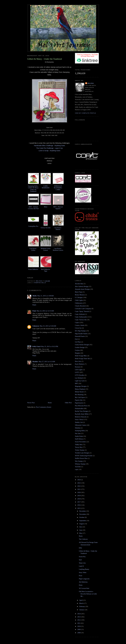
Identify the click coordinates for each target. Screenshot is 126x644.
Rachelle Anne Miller (82, 414)
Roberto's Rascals (81, 417)
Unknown (36, 326)
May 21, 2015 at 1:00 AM (45, 296)
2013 (79, 617)
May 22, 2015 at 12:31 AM (45, 311)
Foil (76, 339)
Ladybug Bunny (84, 569)
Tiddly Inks (79, 445)
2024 (79, 480)
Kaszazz (78, 367)
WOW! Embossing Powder (84, 456)
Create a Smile (80, 325)
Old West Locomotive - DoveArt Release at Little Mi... (88, 594)
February (82, 606)
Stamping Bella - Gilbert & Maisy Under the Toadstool (33, 189)
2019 (79, 496)
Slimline (78, 428)
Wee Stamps (79, 461)
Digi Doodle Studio (81, 334)
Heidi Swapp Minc (81, 356)
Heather (35, 362)
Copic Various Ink (81, 320)
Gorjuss (77, 350)
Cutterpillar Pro (33, 226)
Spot (80, 560)
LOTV (77, 372)
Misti (46, 207)
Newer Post (31, 403)
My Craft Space (80, 397)
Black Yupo (79, 292)
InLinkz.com (30, 278)
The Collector (83, 539)
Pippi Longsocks (84, 579)
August (82, 524)
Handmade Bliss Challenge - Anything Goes (50, 146)
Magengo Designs (81, 386)
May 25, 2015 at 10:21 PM (50, 346)
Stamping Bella (40, 283)
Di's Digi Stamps (80, 331)
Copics (77, 322)
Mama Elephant (80, 389)
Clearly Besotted (80, 306)
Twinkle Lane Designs (82, 453)
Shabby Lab (79, 422)
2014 (79, 614)
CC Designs (79, 297)
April (81, 600)
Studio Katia (79, 436)
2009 (79, 629)
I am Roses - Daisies (58, 229)
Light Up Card (80, 381)
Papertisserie (79, 403)
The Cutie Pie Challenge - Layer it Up (49, 148)
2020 (79, 492)
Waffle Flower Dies (81, 458)
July (81, 527)
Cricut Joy (78, 328)
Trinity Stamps (80, 450)
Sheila (35, 296)
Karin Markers (80, 364)
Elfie (80, 548)
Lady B (81, 566)
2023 (79, 483)
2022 (79, 486)
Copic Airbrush (80, 314)
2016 (79, 505)
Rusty (81, 536)
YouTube (78, 467)
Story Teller (83, 572)
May (81, 533)
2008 (79, 633)
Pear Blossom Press (81, 406)
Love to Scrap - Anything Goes (49, 151)
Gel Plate (78, 342)
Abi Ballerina (83, 582)
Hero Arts (78, 361)
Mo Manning (79, 395)
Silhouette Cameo (81, 425)
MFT (77, 383)
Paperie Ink (79, 400)
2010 (79, 626)
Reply (34, 305)
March (82, 603)
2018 (79, 499)
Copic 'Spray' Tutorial (82, 311)
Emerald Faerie (80, 336)
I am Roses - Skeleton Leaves (58, 249)
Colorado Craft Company (83, 309)
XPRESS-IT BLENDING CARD (58, 188)
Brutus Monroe (80, 295)
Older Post (68, 403)
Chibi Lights (79, 300)
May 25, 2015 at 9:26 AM (48, 326)
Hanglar (78, 353)
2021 (79, 489)
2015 (79, 508)
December (83, 511)
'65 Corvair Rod (84, 588)
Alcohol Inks (79, 284)
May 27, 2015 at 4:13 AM (47, 362)
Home (50, 403)
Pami (34, 311)
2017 (79, 502)
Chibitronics (79, 303)
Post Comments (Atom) (44, 407)
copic (77, 469)
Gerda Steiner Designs (82, 345)
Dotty (81, 585)
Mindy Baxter (79, 392)
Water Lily (82, 563)
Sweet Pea (82, 557)
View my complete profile (86, 113)
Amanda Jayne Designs (82, 289)
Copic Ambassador (81, 317)
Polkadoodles (79, 408)
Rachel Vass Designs (82, 411)
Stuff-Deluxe (79, 439)
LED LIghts (79, 370)
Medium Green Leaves (46, 249)
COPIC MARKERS (46, 187)
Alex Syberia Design (82, 286)
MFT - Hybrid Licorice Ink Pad (33, 208)
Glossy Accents (46, 228)
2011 (79, 623)
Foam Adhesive (33, 269)
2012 (79, 620)
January (82, 610)
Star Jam (78, 433)
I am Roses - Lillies (33, 249)
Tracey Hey (79, 447)
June (81, 530)
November (83, 514)
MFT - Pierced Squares (58, 208)
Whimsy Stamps (80, 464)
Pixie (80, 576)
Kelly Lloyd (37, 346)
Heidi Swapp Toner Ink (82, 359)
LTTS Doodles (80, 375)
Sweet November (80, 442)
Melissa (91, 83)
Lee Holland (79, 378)
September (83, 521)
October (82, 517)
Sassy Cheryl (79, 419)
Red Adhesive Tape (46, 270)
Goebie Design (80, 347)
